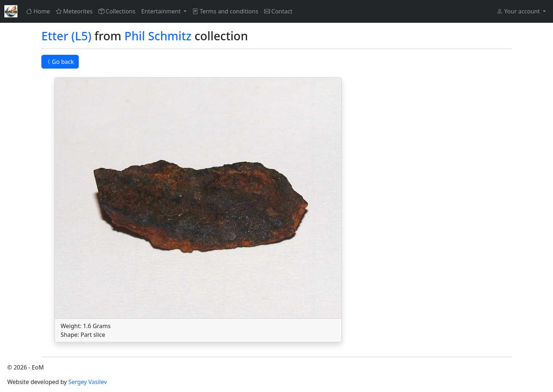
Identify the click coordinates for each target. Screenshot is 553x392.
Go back (60, 62)
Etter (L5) (66, 36)
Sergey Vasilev (87, 382)
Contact (278, 11)
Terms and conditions (225, 11)
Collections (117, 11)
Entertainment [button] (162, 11)
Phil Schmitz (158, 36)
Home (38, 11)
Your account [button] (519, 11)
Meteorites (74, 11)
